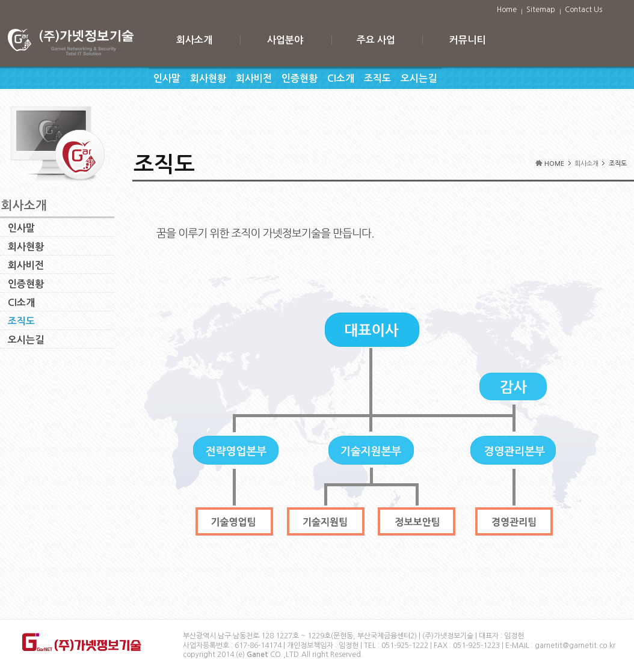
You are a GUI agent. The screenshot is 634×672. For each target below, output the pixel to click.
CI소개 (341, 78)
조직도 (377, 78)
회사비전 (254, 78)
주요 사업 (376, 40)
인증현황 (300, 78)
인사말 (167, 78)
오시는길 (419, 78)
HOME (554, 164)
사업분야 (285, 40)
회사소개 (194, 40)
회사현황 (208, 78)
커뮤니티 (467, 40)
